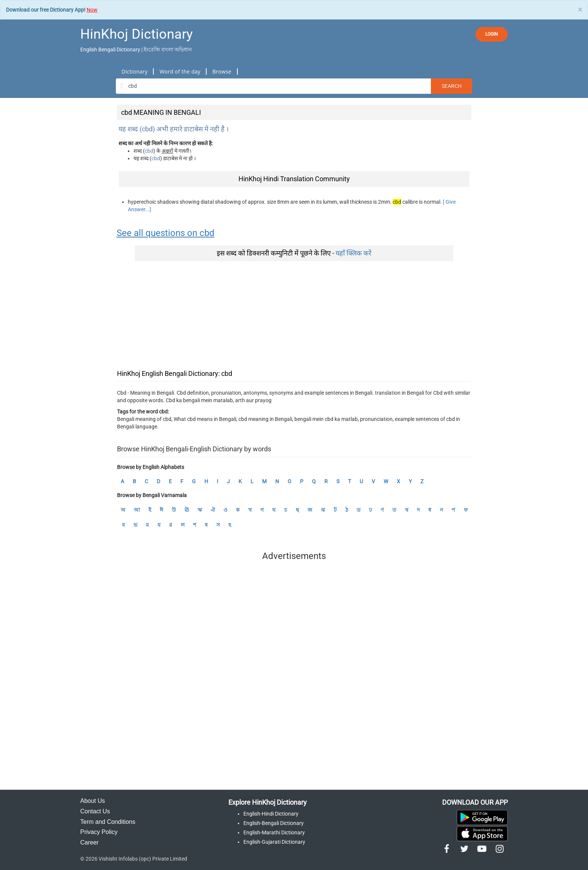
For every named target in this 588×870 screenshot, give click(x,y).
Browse (222, 71)
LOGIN (492, 34)
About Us (93, 801)
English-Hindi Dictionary (271, 814)
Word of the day (180, 71)
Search (452, 86)
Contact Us (95, 811)
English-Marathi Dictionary (274, 832)
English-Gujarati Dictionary (274, 842)
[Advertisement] (294, 314)
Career (89, 842)
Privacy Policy (99, 832)
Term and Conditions (108, 822)
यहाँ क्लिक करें (353, 253)
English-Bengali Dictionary (274, 823)
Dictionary (134, 71)
